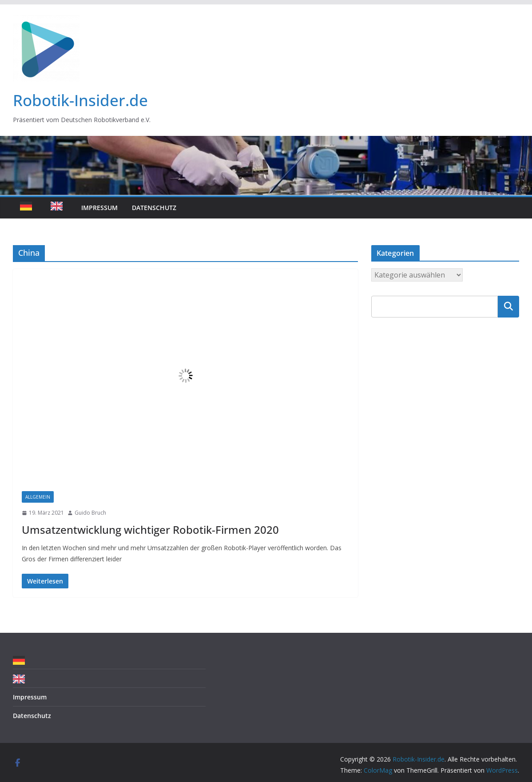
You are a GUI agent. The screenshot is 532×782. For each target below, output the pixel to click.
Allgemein (38, 497)
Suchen (508, 306)
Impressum (99, 208)
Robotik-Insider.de (80, 100)
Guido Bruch (90, 513)
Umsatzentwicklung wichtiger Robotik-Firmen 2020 (150, 530)
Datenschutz (154, 208)
